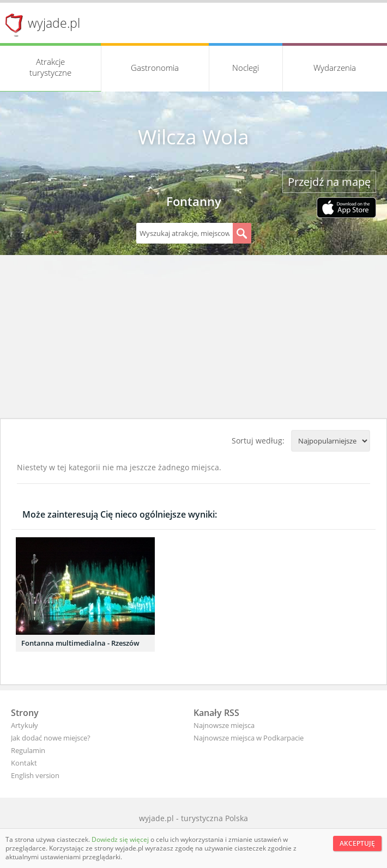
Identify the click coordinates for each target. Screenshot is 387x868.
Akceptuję (357, 843)
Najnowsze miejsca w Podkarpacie (249, 738)
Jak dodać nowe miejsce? (51, 738)
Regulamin (28, 750)
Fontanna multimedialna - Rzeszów (80, 643)
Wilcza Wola (194, 137)
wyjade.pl (54, 23)
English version (35, 775)
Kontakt (24, 763)
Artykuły (25, 725)
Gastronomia (155, 68)
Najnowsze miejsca (224, 725)
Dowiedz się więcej (121, 839)
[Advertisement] (194, 337)
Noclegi (246, 68)
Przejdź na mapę (329, 182)
